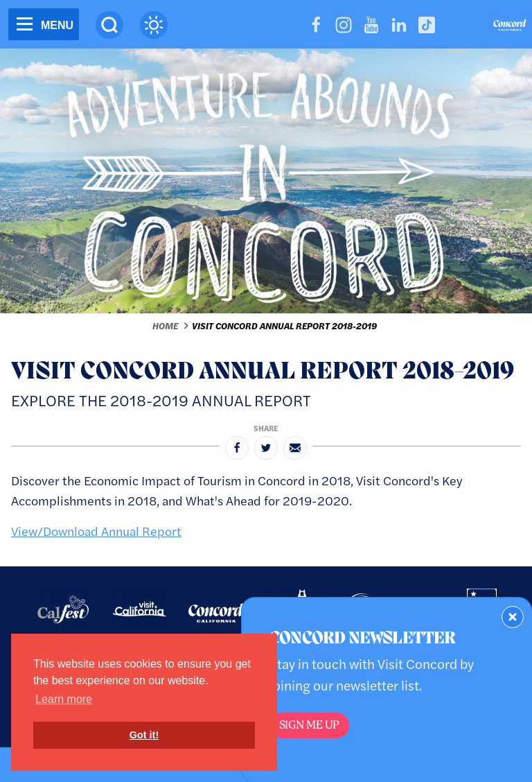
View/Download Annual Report (96, 531)
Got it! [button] (144, 735)
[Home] (510, 27)
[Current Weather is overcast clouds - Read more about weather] (154, 25)
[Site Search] (109, 25)
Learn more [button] (64, 699)
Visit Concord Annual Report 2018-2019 (284, 326)
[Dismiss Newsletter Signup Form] (513, 617)
